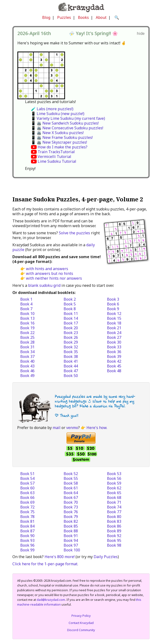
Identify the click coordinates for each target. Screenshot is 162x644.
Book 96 (27, 545)
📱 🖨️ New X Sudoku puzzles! (57, 133)
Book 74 (114, 507)
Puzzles (64, 17)
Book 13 (27, 318)
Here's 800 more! (60, 557)
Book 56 (114, 478)
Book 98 (114, 545)
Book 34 (27, 352)
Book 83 (114, 521)
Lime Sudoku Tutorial (57, 161)
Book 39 (114, 356)
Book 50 (71, 376)
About (101, 17)
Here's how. (97, 428)
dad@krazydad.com (51, 600)
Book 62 (114, 488)
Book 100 (72, 550)
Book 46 (27, 371)
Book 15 (114, 318)
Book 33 (114, 347)
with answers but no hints (50, 273)
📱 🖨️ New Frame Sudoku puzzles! (62, 137)
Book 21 (114, 328)
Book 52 (71, 474)
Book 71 (114, 502)
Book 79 (71, 517)
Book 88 (71, 531)
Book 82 (71, 521)
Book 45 (114, 366)
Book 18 (114, 323)
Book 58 (71, 483)
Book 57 (27, 483)
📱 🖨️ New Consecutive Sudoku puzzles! (67, 128)
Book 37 (27, 356)
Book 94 (71, 540)
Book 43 (27, 366)
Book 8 (70, 309)
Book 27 (114, 337)
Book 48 (114, 371)
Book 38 (71, 356)
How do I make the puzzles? (63, 147)
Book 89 (114, 531)
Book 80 (114, 517)
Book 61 (71, 488)
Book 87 (27, 531)
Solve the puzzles (74, 233)
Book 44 (71, 366)
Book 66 (27, 497)
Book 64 (71, 493)
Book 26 (71, 337)
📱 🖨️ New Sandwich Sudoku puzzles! (65, 123)
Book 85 (71, 526)
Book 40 (27, 361)
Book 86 (114, 526)
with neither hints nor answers (54, 278)
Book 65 (114, 493)
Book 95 (114, 540)
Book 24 (114, 333)
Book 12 (114, 314)
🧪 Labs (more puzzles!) (52, 109)
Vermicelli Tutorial (54, 157)
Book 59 (114, 483)
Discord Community (81, 630)
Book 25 (27, 337)
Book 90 (27, 536)
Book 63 (27, 493)
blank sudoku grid (44, 285)
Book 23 (71, 333)
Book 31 (27, 347)
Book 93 (27, 540)
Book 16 (27, 323)
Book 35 (71, 352)
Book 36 (114, 352)
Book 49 (27, 376)
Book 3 (113, 299)
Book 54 (27, 478)
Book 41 (71, 361)
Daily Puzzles (106, 557)
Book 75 (27, 512)
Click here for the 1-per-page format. (45, 564)
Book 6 (113, 304)
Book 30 (114, 342)
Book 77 (114, 512)
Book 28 (27, 342)
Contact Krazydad (81, 623)
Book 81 (27, 521)
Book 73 (71, 507)
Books (83, 17)
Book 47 (71, 371)
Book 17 (71, 323)
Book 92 (114, 536)
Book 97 (71, 545)
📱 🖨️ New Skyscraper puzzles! (59, 142)
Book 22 (27, 333)
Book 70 (71, 502)
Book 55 (71, 478)
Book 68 (114, 497)
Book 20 (71, 328)
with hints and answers (47, 269)
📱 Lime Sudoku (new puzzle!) (58, 114)
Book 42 (114, 361)
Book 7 (26, 309)
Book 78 (27, 517)
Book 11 (71, 314)
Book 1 (26, 299)
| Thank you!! (67, 416)
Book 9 (113, 309)
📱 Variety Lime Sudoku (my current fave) (68, 118)
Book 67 (71, 497)
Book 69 (27, 502)
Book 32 (71, 347)
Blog (46, 17)
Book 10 (27, 314)
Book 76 (71, 512)
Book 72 (27, 507)
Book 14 (71, 318)
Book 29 (71, 342)
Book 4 (26, 304)
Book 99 (27, 550)
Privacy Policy (81, 616)
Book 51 (27, 474)
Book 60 (27, 488)
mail (57, 428)
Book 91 (71, 536)
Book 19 (27, 328)
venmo (72, 428)
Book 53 (114, 474)
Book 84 (27, 526)
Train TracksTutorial (56, 152)
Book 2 (70, 299)
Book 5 (70, 304)
